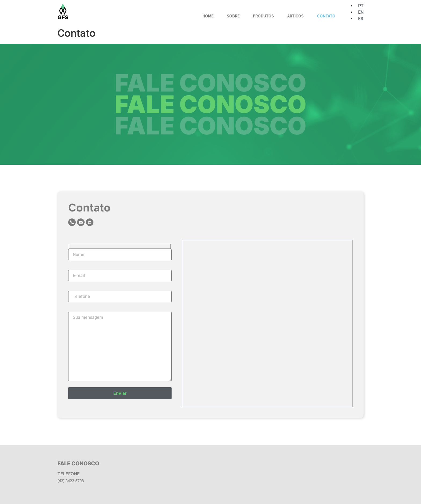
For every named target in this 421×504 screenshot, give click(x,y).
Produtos (263, 16)
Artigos (295, 16)
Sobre (233, 16)
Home (208, 16)
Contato (326, 16)
